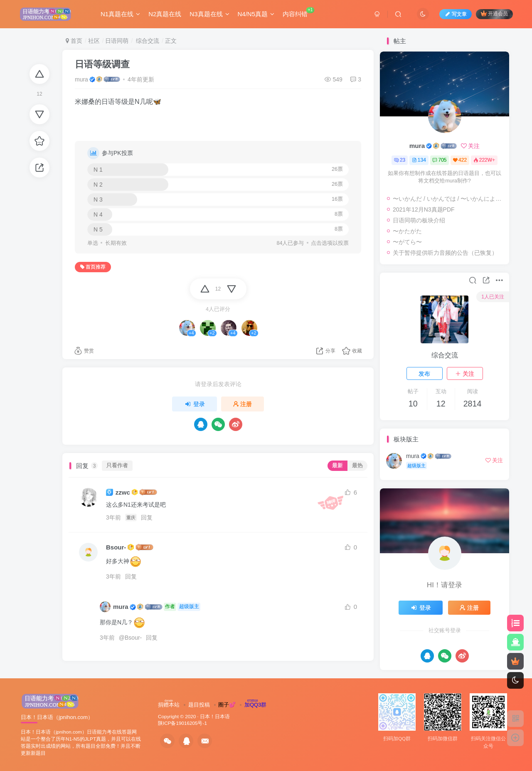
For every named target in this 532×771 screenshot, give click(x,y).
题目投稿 (199, 705)
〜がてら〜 (407, 242)
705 (439, 160)
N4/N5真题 (256, 14)
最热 (357, 466)
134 (419, 160)
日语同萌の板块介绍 (419, 220)
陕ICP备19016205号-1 (182, 723)
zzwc (123, 492)
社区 (94, 41)
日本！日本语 (215, 716)
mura (81, 79)
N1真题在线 (120, 14)
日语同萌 (117, 41)
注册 (243, 404)
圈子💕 (227, 705)
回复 (147, 517)
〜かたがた (407, 231)
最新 (337, 466)
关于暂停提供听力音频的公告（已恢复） (445, 253)
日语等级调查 (102, 64)
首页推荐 (93, 267)
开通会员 (494, 14)
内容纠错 (299, 12)
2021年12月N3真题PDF (424, 209)
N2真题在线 (165, 14)
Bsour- (116, 547)
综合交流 (147, 41)
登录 (195, 404)
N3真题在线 (209, 14)
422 (460, 160)
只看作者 (117, 466)
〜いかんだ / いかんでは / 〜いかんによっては (449, 199)
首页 (74, 41)
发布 (424, 374)
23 (400, 160)
